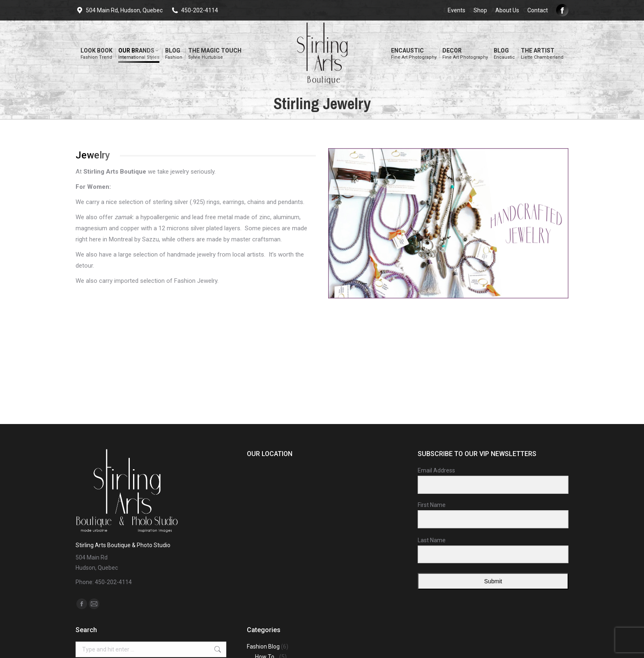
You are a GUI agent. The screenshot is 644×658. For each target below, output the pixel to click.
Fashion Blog (263, 647)
